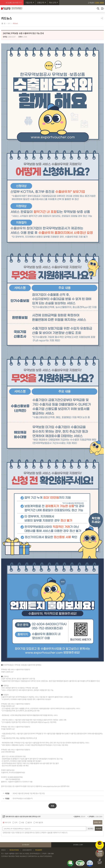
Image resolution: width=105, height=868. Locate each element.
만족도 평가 (98, 822)
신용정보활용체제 (27, 850)
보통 (23, 822)
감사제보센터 (26, 845)
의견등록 (99, 829)
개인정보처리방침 (14, 850)
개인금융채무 (39, 850)
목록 (52, 806)
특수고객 (52, 3)
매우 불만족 (39, 822)
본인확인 (91, 829)
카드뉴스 (15, 23)
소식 (9, 23)
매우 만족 (8, 822)
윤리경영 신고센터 (78, 845)
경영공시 (4, 850)
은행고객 (41, 3)
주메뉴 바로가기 (0, 0)
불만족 (30, 822)
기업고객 (29, 3)
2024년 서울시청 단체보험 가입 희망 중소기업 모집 (29, 793)
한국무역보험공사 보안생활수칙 (23, 798)
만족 (16, 822)
